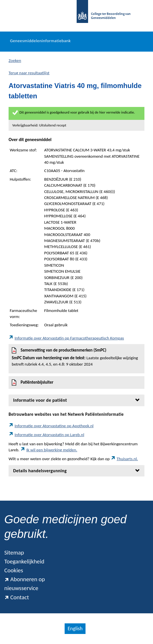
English (75, 629)
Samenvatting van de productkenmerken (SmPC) (76, 357)
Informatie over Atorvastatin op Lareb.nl (46, 435)
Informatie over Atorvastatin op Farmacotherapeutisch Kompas (66, 338)
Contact (17, 597)
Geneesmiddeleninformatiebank (40, 41)
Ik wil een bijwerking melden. (49, 450)
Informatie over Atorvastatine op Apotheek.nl (51, 426)
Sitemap (14, 553)
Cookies (14, 570)
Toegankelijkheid (24, 561)
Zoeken (15, 61)
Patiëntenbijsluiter (33, 383)
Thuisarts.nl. (124, 459)
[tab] (76, 400)
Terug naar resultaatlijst (29, 73)
